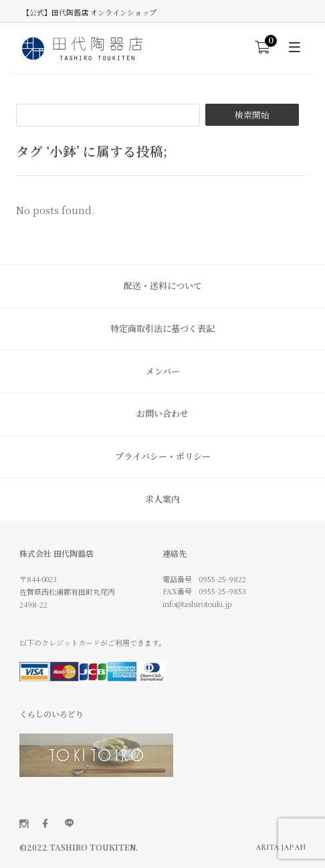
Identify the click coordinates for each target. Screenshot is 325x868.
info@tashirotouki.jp (197, 604)
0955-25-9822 (223, 579)
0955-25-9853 (223, 591)
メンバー (163, 371)
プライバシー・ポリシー (163, 456)
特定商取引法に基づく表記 (162, 328)
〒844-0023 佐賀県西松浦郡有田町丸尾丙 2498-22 (67, 592)
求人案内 (162, 499)
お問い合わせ (162, 413)
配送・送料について (163, 285)
